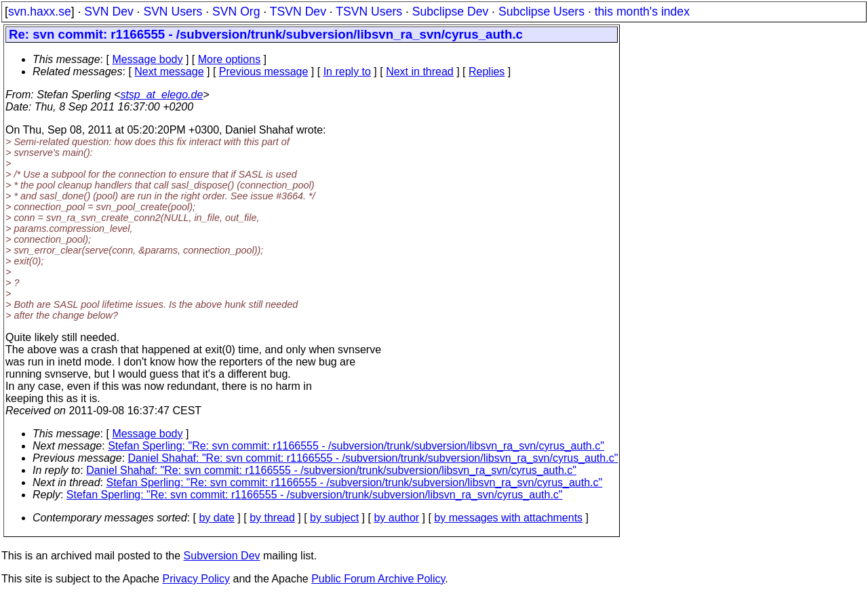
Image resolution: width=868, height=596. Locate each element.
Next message (169, 72)
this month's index (642, 12)
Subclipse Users (541, 12)
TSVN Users (369, 12)
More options (230, 59)
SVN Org (236, 12)
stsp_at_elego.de (161, 95)
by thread (272, 518)
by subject (334, 518)
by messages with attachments (508, 518)
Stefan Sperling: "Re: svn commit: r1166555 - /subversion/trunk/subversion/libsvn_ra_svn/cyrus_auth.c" (356, 446)
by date (216, 518)
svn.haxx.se (40, 12)
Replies (487, 72)
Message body (147, 59)
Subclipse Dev (450, 12)
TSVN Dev (298, 12)
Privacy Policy (196, 579)
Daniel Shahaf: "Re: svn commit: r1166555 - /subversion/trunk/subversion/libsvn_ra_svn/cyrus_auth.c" (373, 458)
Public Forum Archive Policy (378, 579)
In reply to (347, 72)
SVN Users (173, 12)
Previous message (264, 72)
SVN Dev (108, 12)
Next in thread (420, 72)
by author (396, 518)
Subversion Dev (222, 556)
